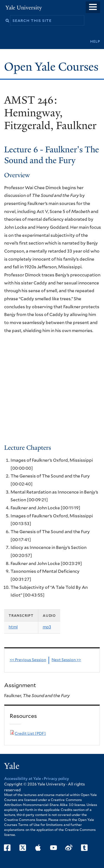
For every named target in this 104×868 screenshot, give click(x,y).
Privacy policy (56, 779)
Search (7, 21)
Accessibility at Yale (23, 779)
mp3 (47, 627)
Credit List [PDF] (30, 734)
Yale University (24, 8)
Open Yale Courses (51, 67)
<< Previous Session (28, 660)
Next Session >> (66, 660)
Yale (12, 766)
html (13, 627)
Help (95, 41)
